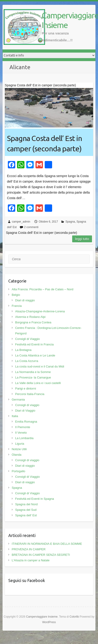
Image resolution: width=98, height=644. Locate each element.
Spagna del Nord (27, 504)
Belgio (16, 295)
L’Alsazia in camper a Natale (31, 560)
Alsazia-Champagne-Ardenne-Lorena (40, 311)
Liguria (20, 444)
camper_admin (21, 222)
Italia (15, 416)
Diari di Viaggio (25, 411)
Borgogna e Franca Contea (33, 322)
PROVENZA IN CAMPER (29, 549)
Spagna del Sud (26, 510)
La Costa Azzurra (27, 361)
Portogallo (19, 471)
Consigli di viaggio (27, 405)
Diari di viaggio (25, 300)
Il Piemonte (23, 427)
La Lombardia (24, 438)
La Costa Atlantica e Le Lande (35, 355)
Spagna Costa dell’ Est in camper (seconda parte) (44, 143)
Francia (17, 306)
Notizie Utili (19, 449)
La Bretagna (23, 350)
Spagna (70, 222)
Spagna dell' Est (26, 515)
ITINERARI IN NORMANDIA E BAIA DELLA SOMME (47, 544)
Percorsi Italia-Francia (30, 394)
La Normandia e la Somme (33, 372)
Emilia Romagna (26, 422)
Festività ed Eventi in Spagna (35, 499)
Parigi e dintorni (26, 388)
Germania (18, 400)
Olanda (17, 455)
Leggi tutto (82, 239)
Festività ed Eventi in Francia (34, 344)
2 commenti (31, 227)
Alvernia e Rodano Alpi (30, 317)
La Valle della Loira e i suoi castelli (38, 383)
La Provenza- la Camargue (33, 377)
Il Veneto (21, 433)
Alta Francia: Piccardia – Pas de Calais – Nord (43, 289)
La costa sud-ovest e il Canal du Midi (40, 366)
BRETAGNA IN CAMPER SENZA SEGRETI (41, 555)
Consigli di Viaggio (28, 339)
